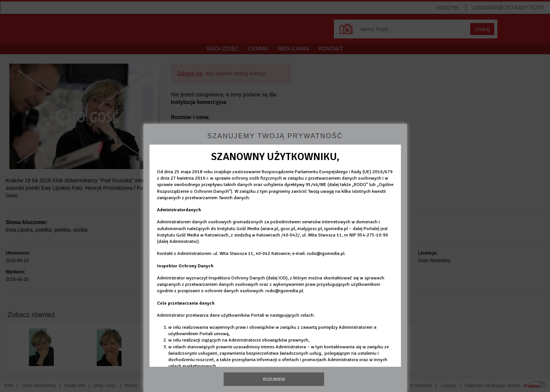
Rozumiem (274, 379)
